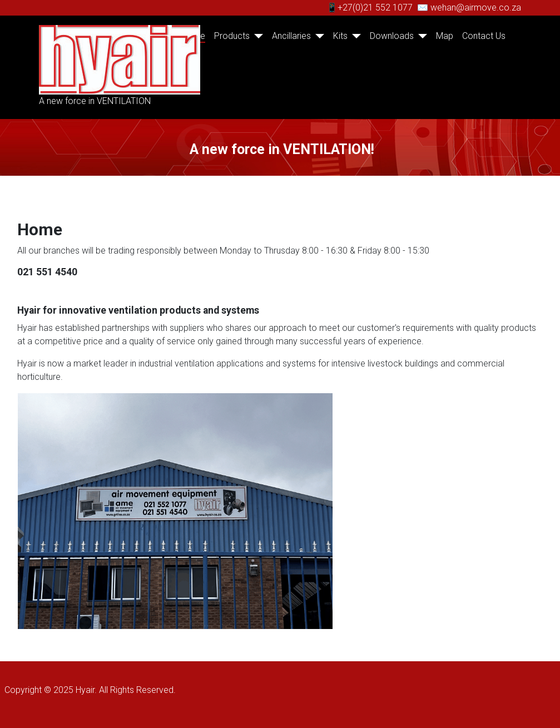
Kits (340, 36)
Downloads (392, 36)
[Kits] (354, 36)
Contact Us (484, 36)
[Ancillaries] (318, 36)
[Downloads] (420, 36)
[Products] (256, 36)
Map (445, 36)
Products (232, 36)
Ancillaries (291, 36)
